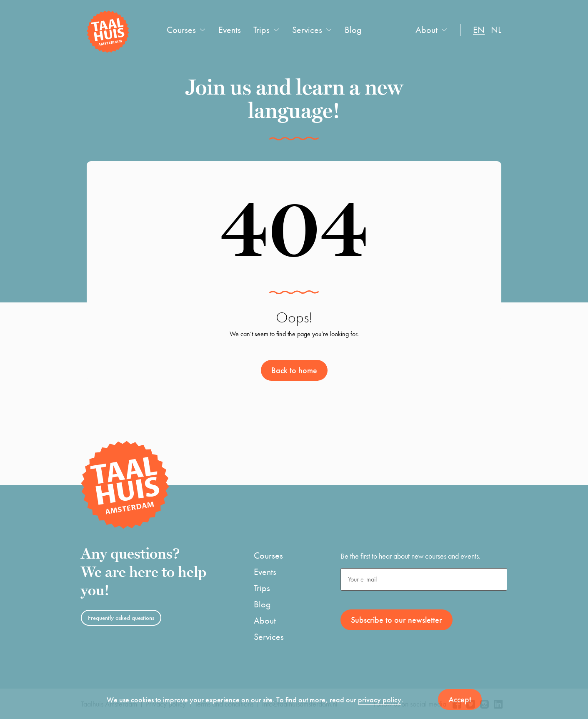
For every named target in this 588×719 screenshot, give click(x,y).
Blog (353, 30)
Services (307, 30)
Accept (460, 699)
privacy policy (380, 700)
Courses (181, 30)
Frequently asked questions (121, 618)
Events (230, 30)
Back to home (294, 370)
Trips (261, 30)
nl (496, 30)
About (427, 30)
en (479, 30)
